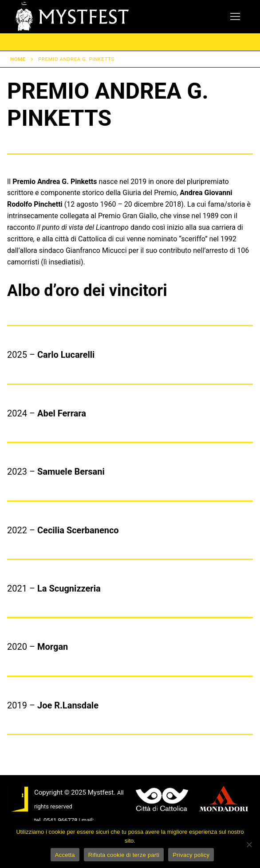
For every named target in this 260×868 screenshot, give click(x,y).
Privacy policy (191, 855)
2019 (17, 705)
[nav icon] (235, 17)
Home (18, 59)
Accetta (65, 855)
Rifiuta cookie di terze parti (124, 855)
